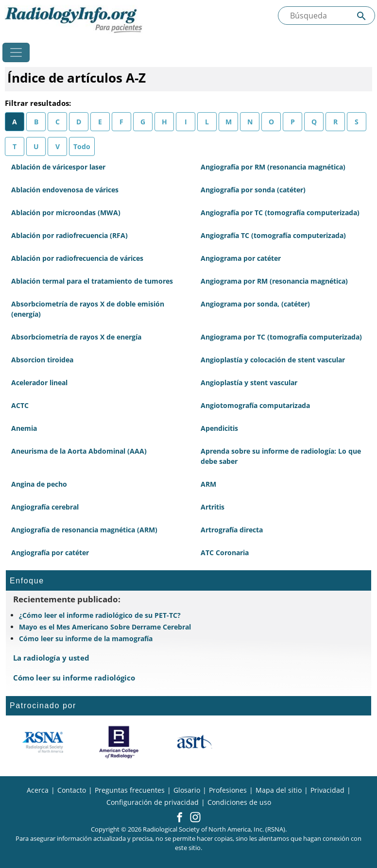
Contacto (72, 790)
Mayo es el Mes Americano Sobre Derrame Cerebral (105, 627)
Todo (82, 146)
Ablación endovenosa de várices (65, 190)
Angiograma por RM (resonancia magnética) (274, 281)
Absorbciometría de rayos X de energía (76, 337)
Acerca (38, 790)
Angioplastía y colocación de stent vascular (273, 360)
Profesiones (228, 790)
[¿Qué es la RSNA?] (43, 742)
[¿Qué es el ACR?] (119, 742)
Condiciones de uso (239, 802)
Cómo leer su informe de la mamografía (86, 638)
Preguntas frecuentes (130, 790)
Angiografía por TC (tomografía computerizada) (280, 213)
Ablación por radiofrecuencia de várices (77, 258)
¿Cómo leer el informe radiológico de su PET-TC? (100, 615)
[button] (180, 818)
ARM (208, 484)
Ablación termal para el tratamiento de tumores (92, 281)
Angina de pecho (39, 484)
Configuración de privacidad (153, 802)
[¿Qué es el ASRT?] (194, 742)
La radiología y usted (51, 658)
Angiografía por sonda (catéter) (253, 190)
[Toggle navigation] (16, 52)
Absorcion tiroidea (42, 360)
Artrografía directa (232, 530)
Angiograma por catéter (241, 258)
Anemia (24, 428)
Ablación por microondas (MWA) (66, 213)
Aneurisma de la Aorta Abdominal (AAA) (79, 451)
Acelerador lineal (39, 383)
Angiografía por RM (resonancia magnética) (273, 167)
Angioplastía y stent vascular (249, 383)
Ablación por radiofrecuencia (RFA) (69, 235)
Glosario (187, 790)
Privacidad (327, 790)
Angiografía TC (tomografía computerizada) (273, 235)
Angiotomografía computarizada (255, 405)
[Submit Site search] (361, 16)
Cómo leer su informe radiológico (74, 678)
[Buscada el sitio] (326, 16)
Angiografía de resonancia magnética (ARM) (84, 530)
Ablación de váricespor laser (58, 167)
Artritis (213, 507)
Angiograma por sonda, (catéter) (255, 304)
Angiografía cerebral (45, 507)
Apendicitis (219, 428)
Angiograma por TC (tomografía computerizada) (281, 337)
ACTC (20, 405)
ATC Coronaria (225, 553)
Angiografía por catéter (50, 553)
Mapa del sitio (279, 790)
